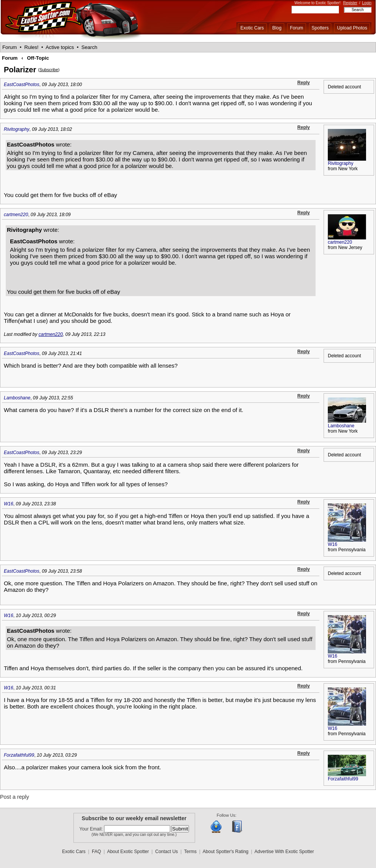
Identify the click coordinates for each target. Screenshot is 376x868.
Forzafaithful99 (19, 755)
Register (350, 3)
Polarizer (20, 70)
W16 (9, 504)
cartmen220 (16, 215)
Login (367, 3)
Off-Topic (38, 58)
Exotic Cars (252, 28)
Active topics (60, 47)
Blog (277, 28)
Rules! (31, 47)
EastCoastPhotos (22, 85)
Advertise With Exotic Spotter (284, 852)
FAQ (96, 852)
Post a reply (15, 797)
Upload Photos (352, 28)
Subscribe (49, 70)
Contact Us (167, 852)
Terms (190, 852)
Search (90, 47)
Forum (297, 28)
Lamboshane (17, 398)
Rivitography (17, 129)
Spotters (320, 28)
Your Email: (92, 829)
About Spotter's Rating (226, 852)
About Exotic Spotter (128, 852)
